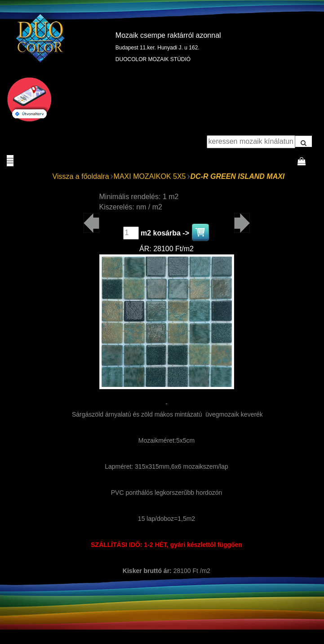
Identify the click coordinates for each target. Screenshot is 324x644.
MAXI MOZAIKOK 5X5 (150, 176)
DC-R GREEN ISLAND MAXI (238, 176)
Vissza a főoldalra (81, 176)
